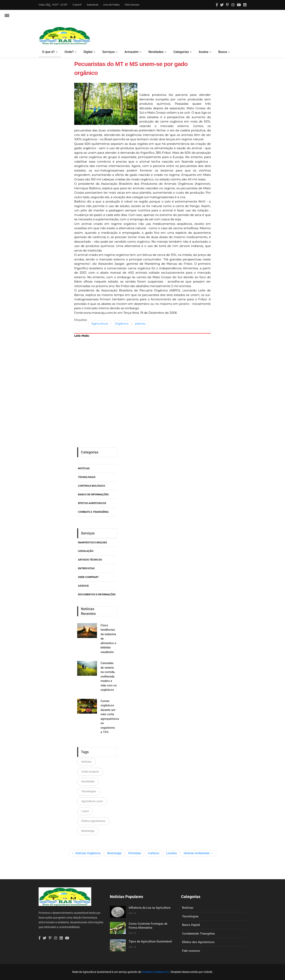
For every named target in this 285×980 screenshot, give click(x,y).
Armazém (132, 52)
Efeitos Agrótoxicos (92, 503)
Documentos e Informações (97, 594)
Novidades (156, 52)
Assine (204, 52)
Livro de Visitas (111, 5)
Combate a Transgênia (93, 512)
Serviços (108, 52)
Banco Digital (191, 925)
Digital (88, 52)
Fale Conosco (132, 5)
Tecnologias (87, 477)
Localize (171, 853)
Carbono (154, 853)
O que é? (77, 5)
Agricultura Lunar (92, 801)
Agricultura (100, 324)
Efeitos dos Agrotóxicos (198, 942)
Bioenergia (88, 831)
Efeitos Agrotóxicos (93, 821)
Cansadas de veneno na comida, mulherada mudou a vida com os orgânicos (109, 676)
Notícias (84, 468)
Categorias (181, 52)
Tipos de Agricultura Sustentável (150, 941)
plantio (140, 324)
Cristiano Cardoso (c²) (155, 972)
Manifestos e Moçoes (92, 542)
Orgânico (122, 324)
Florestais (135, 853)
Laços (85, 811)
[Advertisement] (142, 379)
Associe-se (93, 5)
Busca (223, 52)
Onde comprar (90, 772)
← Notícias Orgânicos (86, 853)
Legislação (86, 551)
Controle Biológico (92, 486)
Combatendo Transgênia (198, 934)
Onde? (69, 52)
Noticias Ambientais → (199, 853)
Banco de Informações (93, 494)
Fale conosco (191, 951)
